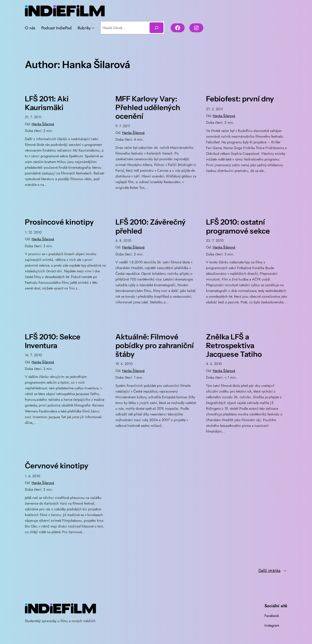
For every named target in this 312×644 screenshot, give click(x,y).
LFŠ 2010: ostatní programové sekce (238, 227)
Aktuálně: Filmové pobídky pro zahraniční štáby (155, 346)
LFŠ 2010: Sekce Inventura (53, 341)
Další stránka (273, 571)
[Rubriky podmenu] (93, 28)
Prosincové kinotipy (59, 222)
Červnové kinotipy (57, 466)
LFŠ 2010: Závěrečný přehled (151, 227)
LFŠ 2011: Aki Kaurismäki (47, 103)
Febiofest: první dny (240, 99)
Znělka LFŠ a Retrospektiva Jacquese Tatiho (234, 346)
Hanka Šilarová (43, 124)
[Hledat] (156, 28)
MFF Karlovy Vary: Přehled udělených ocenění (148, 108)
